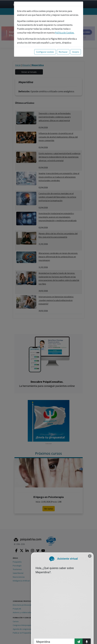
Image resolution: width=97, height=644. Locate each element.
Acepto (76, 52)
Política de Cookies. (65, 33)
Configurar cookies (45, 52)
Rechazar (63, 52)
